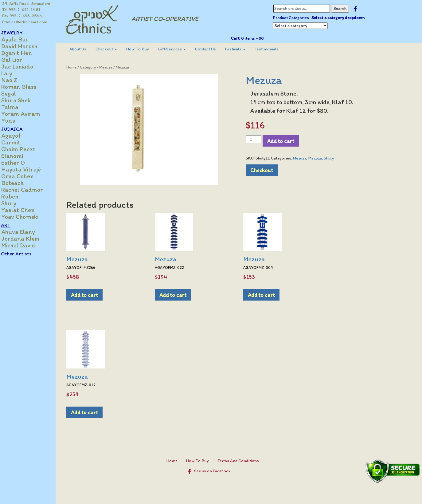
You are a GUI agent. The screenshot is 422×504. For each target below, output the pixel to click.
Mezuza (112, 67)
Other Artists (23, 254)
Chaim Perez (25, 149)
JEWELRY (18, 33)
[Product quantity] (256, 139)
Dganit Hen (23, 53)
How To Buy (143, 49)
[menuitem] (84, 49)
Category (94, 67)
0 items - (254, 38)
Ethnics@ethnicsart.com (25, 22)
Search (342, 8)
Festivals (241, 49)
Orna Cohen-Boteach (25, 179)
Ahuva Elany (25, 232)
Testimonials (272, 49)
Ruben (16, 196)
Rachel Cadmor (29, 190)
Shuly (15, 203)
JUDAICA (18, 129)
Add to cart (283, 141)
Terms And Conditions (241, 461)
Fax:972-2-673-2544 (23, 16)
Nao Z (16, 80)
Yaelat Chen (24, 210)
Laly (13, 73)
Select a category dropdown (340, 18)
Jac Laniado (24, 66)
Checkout (112, 49)
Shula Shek (22, 100)
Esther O (20, 163)
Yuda (15, 120)
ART (12, 225)
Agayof (18, 136)
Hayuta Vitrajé (27, 169)
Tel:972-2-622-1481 (22, 10)
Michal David (25, 245)
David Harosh (26, 46)
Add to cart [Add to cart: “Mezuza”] (90, 295)
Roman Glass (25, 87)
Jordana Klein (27, 238)
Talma (16, 107)
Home (77, 67)
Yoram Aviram (27, 114)
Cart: (238, 38)
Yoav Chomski (26, 217)
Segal (15, 93)
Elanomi (19, 156)
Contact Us (211, 49)
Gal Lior (18, 60)
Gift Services (178, 49)
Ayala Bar (21, 39)
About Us (84, 49)
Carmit (17, 142)
